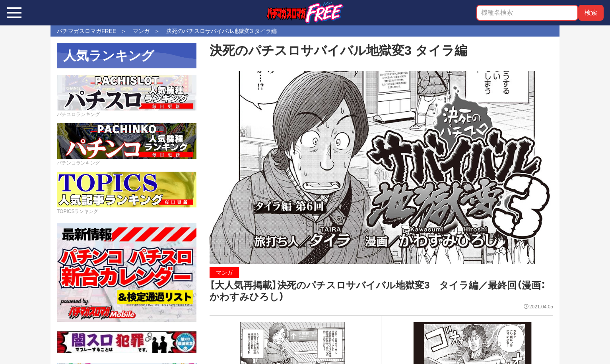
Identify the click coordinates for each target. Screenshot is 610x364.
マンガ (224, 273)
